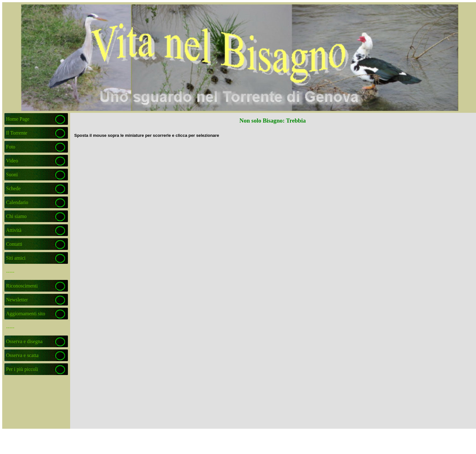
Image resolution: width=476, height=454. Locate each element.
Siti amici (16, 258)
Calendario (17, 202)
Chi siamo (16, 216)
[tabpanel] (273, 135)
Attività (14, 230)
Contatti (14, 244)
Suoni (12, 175)
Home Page (18, 119)
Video (12, 161)
